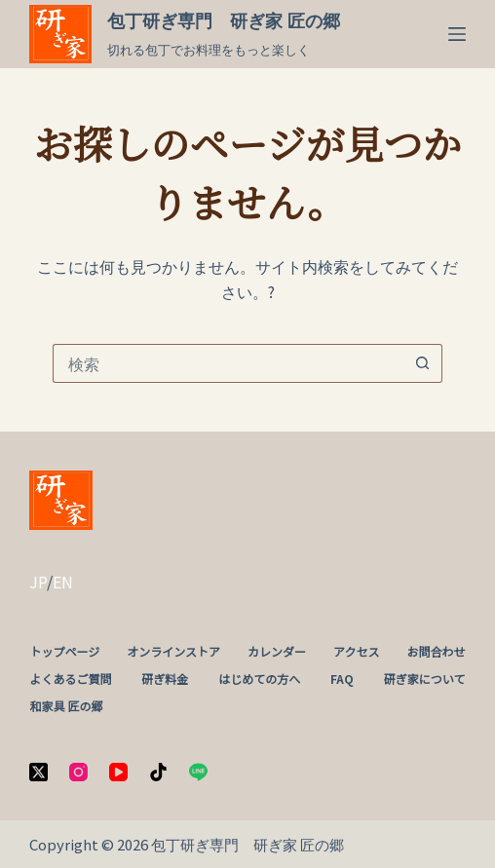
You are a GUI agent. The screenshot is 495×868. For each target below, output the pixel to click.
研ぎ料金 (165, 679)
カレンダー (277, 652)
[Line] (198, 772)
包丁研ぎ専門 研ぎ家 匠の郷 (224, 21)
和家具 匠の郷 (66, 706)
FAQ (342, 679)
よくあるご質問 (70, 679)
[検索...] (228, 363)
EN (63, 582)
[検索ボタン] (423, 363)
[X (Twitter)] (38, 772)
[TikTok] (158, 772)
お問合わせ (437, 652)
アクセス (356, 652)
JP (38, 582)
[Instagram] (78, 772)
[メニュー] (457, 34)
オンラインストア (173, 652)
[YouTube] (118, 772)
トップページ (64, 652)
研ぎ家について (425, 679)
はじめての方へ (259, 679)
